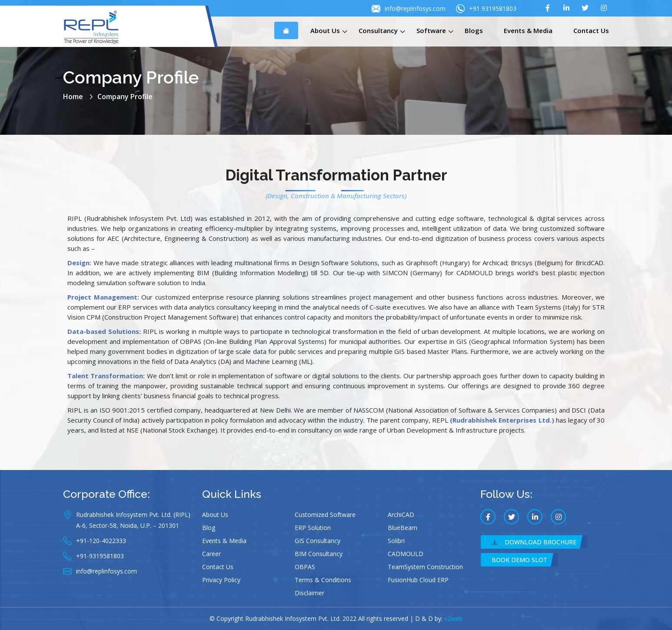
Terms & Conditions (323, 580)
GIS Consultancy (318, 541)
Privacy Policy (221, 580)
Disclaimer (309, 593)
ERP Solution (313, 528)
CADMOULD (406, 554)
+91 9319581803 (486, 9)
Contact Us (591, 30)
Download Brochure (534, 542)
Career (211, 554)
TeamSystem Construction (425, 567)
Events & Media (528, 30)
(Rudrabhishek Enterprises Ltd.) (502, 420)
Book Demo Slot (519, 560)
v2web (453, 618)
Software (431, 30)
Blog (209, 528)
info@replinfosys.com (409, 9)
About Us (325, 30)
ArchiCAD (401, 515)
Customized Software (325, 515)
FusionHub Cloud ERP (418, 580)
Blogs (474, 30)
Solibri (396, 541)
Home (73, 97)
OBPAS (305, 567)
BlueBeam (403, 528)
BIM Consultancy (319, 554)
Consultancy (378, 30)
